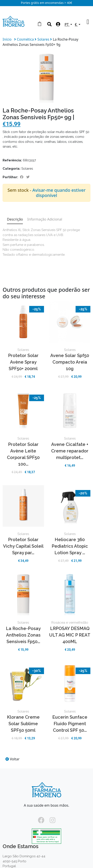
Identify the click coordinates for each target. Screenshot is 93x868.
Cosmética (26, 39)
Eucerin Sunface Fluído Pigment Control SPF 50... (70, 724)
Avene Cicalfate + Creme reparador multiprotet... (70, 451)
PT (67, 24)
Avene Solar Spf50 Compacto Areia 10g (70, 362)
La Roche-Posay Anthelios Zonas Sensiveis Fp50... (23, 635)
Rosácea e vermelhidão (70, 623)
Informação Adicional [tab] (45, 219)
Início (7, 39)
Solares (44, 39)
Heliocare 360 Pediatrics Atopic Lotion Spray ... (70, 546)
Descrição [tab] (15, 219)
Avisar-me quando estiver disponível (59, 193)
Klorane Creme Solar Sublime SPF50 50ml (23, 724)
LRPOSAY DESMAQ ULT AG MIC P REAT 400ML (70, 635)
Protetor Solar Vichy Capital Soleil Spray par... (23, 546)
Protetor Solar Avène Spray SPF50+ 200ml (23, 362)
